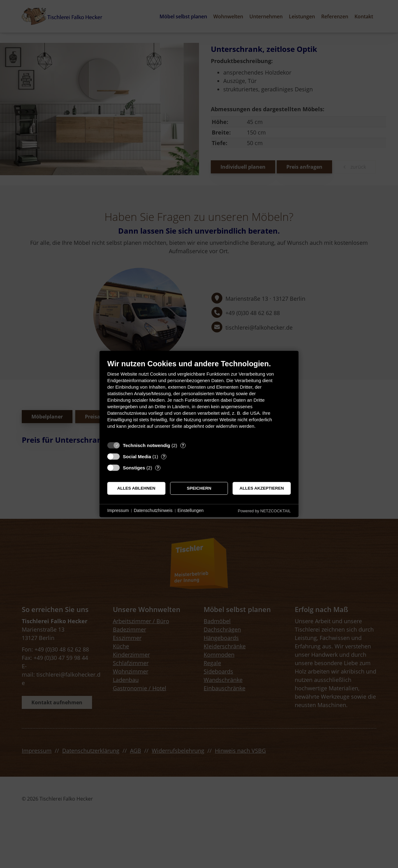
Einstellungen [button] (191, 510)
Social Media (137, 457)
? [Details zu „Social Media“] (164, 457)
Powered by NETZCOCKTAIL (264, 511)
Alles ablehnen (136, 488)
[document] (199, 399)
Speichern (199, 488)
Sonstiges (134, 468)
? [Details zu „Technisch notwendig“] (183, 445)
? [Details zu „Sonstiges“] (158, 468)
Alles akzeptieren (262, 488)
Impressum (118, 510)
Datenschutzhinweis (153, 510)
